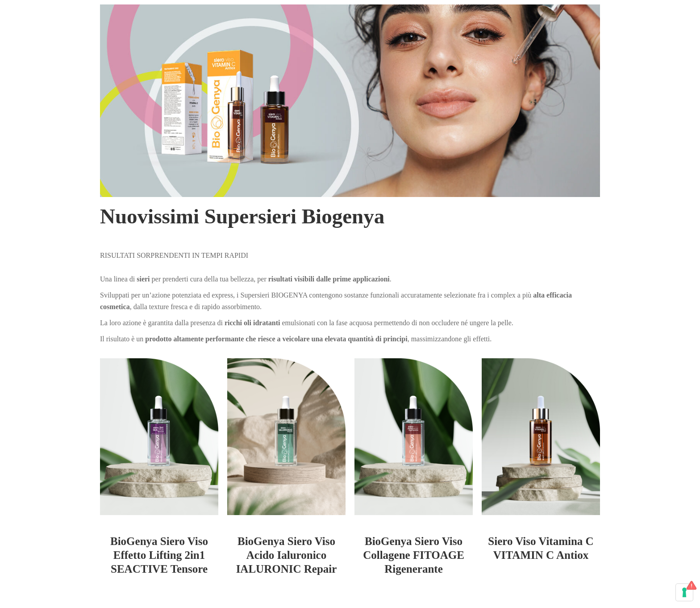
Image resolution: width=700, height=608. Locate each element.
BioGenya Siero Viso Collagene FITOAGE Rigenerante (414, 555)
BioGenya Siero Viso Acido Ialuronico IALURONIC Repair (287, 555)
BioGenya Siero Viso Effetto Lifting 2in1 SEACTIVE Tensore (159, 555)
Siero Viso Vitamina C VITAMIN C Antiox (541, 548)
